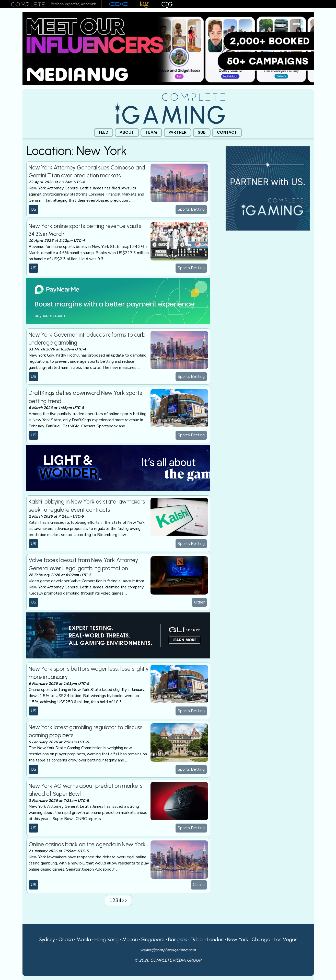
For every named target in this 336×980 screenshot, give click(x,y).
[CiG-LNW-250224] (118, 468)
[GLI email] (118, 635)
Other (199, 602)
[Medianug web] (168, 48)
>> (124, 900)
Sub (202, 132)
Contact (227, 132)
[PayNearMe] (118, 301)
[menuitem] (104, 133)
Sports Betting (191, 209)
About (127, 132)
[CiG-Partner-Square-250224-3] (268, 188)
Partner (178, 132)
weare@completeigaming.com (168, 950)
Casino (199, 885)
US (33, 209)
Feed (104, 132)
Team (151, 132)
